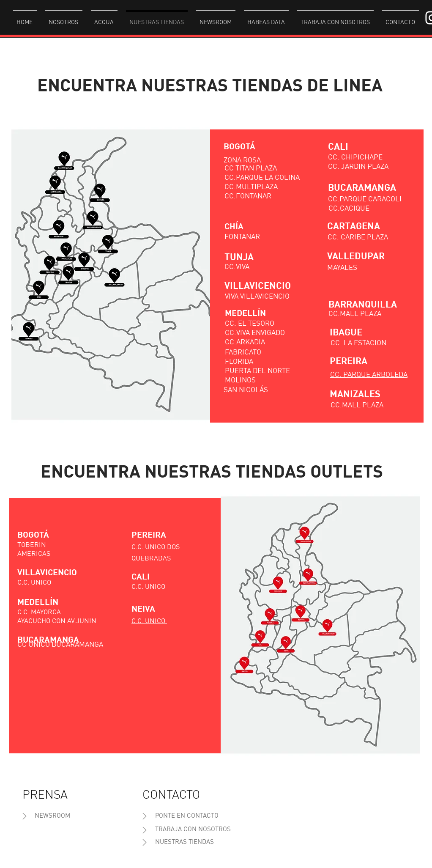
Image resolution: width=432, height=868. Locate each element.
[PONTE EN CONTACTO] (187, 816)
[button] (64, 19)
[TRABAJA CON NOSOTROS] (193, 830)
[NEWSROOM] (52, 816)
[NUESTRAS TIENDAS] (185, 842)
